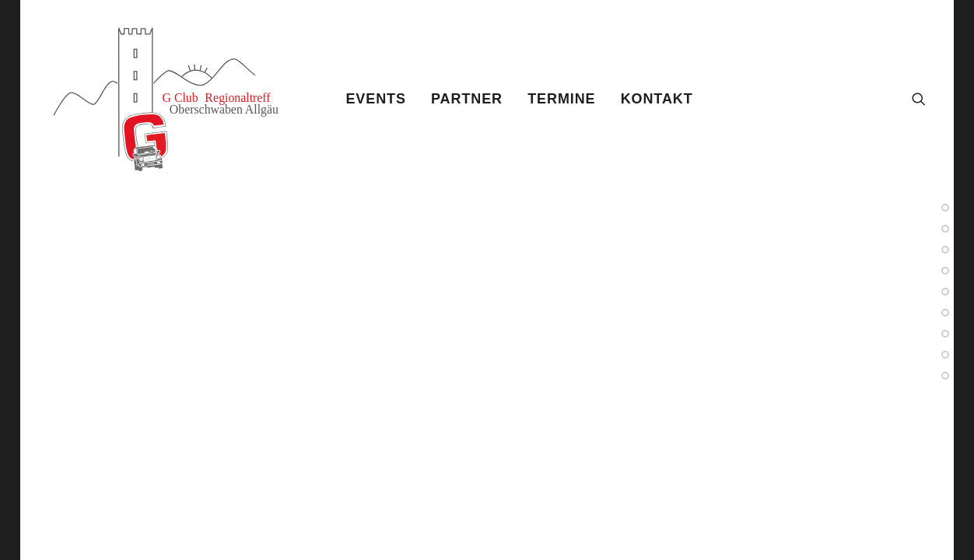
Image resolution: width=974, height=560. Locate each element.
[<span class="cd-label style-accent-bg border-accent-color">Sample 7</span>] (945, 229)
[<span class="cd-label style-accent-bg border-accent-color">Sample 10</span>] (945, 376)
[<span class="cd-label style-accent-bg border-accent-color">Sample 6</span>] (945, 292)
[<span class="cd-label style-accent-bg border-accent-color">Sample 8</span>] (945, 271)
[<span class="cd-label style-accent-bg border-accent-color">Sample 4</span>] (945, 250)
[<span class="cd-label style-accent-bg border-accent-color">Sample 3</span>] (945, 313)
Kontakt (657, 99)
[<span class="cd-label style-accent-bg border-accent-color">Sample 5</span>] (945, 334)
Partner (467, 99)
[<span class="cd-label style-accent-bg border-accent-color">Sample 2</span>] (945, 208)
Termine (561, 99)
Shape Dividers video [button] (160, 513)
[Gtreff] (177, 99)
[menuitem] (375, 99)
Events (375, 99)
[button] (919, 99)
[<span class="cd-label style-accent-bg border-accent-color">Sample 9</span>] (945, 355)
